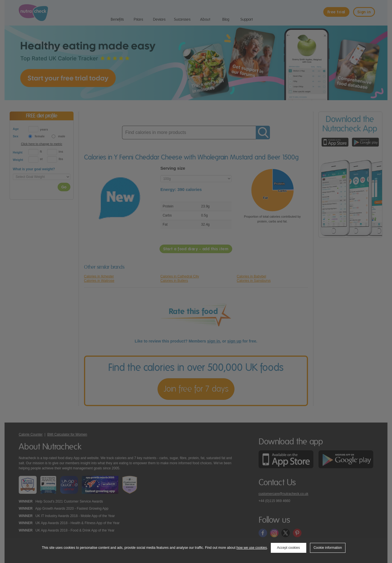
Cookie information (328, 548)
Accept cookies (289, 548)
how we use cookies (252, 548)
